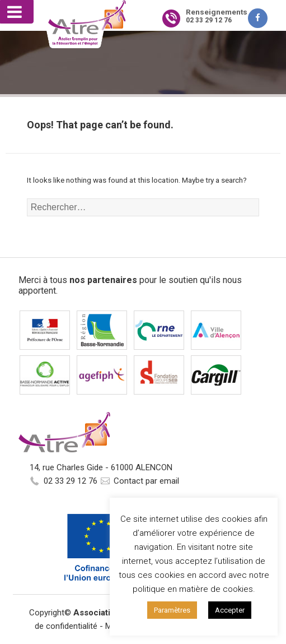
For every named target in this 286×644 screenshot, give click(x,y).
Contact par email (146, 481)
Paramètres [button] (172, 610)
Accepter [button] (230, 610)
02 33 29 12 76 (71, 481)
